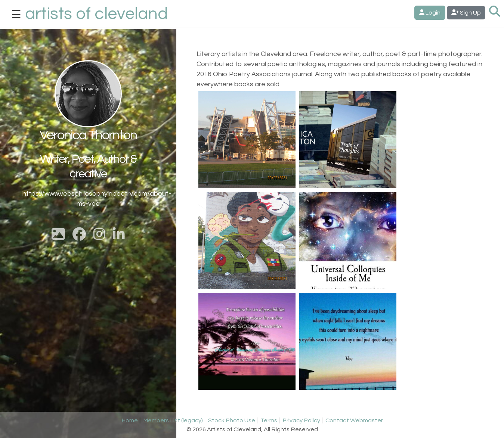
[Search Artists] (495, 12)
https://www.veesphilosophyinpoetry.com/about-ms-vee (88, 199)
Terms (269, 420)
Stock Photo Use (232, 420)
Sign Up (466, 13)
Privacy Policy (301, 420)
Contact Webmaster (354, 420)
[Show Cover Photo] (58, 237)
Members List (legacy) (173, 420)
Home (130, 420)
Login (430, 13)
